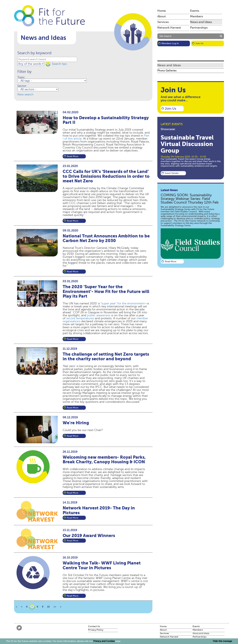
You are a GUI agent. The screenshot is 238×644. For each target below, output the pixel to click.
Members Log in (170, 43)
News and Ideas (201, 22)
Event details (172, 173)
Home (162, 11)
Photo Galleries (167, 71)
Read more (73, 156)
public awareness (99, 315)
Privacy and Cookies (104, 641)
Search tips (59, 64)
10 (48, 607)
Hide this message (222, 641)
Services (163, 22)
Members (197, 16)
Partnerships (199, 28)
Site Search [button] (165, 36)
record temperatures (80, 318)
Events (195, 11)
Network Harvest (169, 28)
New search (25, 94)
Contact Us (94, 626)
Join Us (199, 43)
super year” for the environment (123, 303)
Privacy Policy (96, 630)
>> (55, 607)
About (162, 16)
